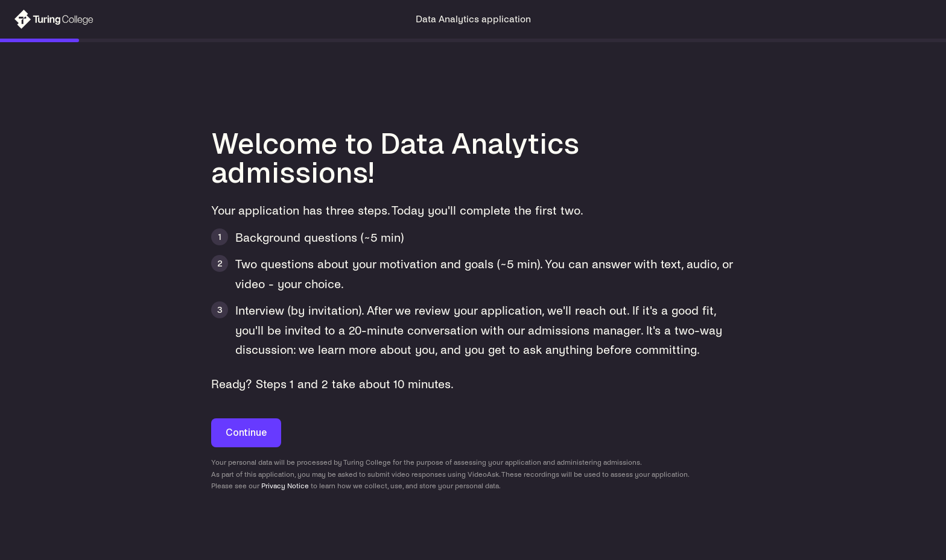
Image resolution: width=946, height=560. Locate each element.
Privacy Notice (285, 486)
